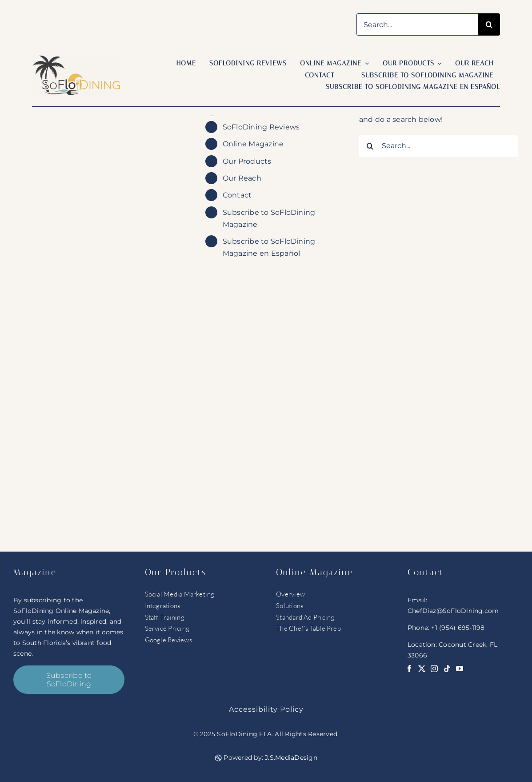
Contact (237, 195)
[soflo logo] (76, 58)
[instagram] (434, 669)
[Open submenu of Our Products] (438, 64)
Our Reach (242, 178)
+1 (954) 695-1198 (458, 628)
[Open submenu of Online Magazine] (365, 64)
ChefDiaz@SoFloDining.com (453, 611)
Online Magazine (253, 144)
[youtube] (460, 669)
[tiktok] (447, 669)
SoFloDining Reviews (261, 127)
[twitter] (422, 669)
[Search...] (417, 24)
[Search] (489, 24)
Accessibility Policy (266, 709)
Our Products (247, 161)
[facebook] (409, 669)
